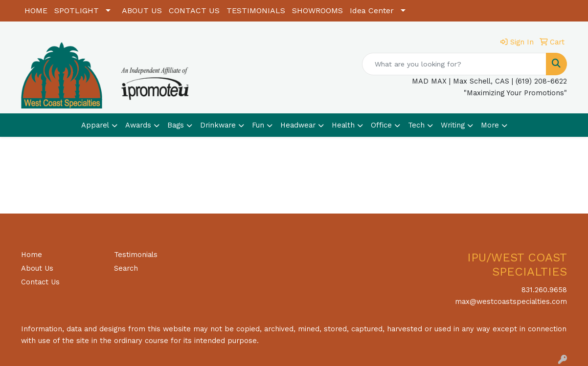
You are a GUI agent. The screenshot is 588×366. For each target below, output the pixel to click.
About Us (37, 268)
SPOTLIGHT (77, 11)
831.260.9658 (544, 290)
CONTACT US (194, 11)
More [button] (490, 125)
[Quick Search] (454, 64)
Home (32, 255)
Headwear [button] (298, 125)
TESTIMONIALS (256, 11)
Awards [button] (138, 125)
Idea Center (372, 11)
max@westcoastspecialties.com (511, 301)
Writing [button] (453, 125)
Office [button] (381, 125)
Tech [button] (416, 125)
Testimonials (136, 255)
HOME (36, 11)
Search (126, 268)
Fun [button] (258, 125)
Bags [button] (176, 125)
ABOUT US (142, 11)
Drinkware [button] (218, 125)
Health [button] (343, 125)
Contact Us (40, 282)
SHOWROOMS (317, 11)
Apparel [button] (95, 125)
